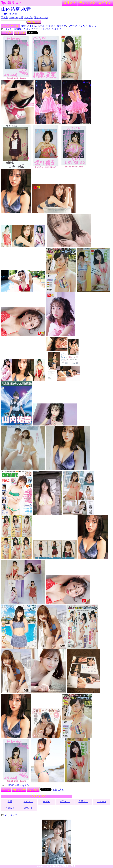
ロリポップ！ (12, 815)
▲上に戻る (58, 790)
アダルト (83, 26)
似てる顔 (20, 33)
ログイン (105, 3)
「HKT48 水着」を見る (17, 785)
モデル (41, 26)
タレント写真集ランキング (19, 29)
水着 (21, 18)
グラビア (51, 26)
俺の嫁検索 (34, 22)
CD (16, 18)
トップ (6, 790)
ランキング (87, 3)
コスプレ (29, 18)
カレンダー (19, 790)
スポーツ (72, 26)
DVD (11, 18)
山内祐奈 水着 (16, 9)
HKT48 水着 (10, 14)
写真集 (5, 18)
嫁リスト (70, 3)
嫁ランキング (41, 18)
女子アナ (62, 26)
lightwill (53, 866)
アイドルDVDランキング (48, 29)
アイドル (32, 26)
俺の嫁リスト (11, 3)
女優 (23, 26)
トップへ (7, 33)
